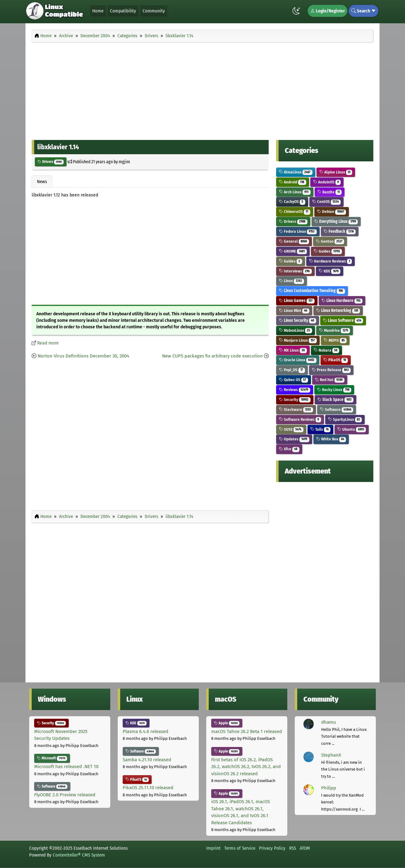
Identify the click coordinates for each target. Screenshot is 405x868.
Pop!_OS (292, 370)
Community (154, 11)
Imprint (213, 848)
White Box (331, 439)
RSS (293, 848)
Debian (332, 211)
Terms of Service (240, 848)
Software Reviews (300, 419)
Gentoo (330, 241)
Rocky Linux (334, 390)
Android (293, 182)
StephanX (331, 755)
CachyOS (292, 202)
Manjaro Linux (298, 340)
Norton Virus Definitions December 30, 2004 (83, 356)
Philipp (329, 788)
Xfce (289, 449)
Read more (48, 343)
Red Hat (330, 380)
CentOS (327, 202)
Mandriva (335, 330)
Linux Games (297, 301)
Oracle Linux (298, 360)
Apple (227, 723)
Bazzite (330, 192)
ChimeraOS (295, 211)
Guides (328, 251)
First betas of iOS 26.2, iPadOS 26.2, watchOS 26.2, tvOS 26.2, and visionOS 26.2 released (246, 767)
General (294, 241)
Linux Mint (294, 310)
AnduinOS (327, 182)
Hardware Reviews (331, 261)
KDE (330, 271)
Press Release (331, 370)
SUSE (291, 429)
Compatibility (123, 11)
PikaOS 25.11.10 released (148, 788)
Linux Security (298, 320)
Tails (321, 429)
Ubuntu (352, 429)
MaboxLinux (296, 330)
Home (98, 11)
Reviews (295, 390)
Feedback (340, 231)
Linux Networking (338, 310)
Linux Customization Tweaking (312, 291)
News (42, 182)
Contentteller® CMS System (79, 855)
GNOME (293, 251)
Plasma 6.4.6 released (146, 731)
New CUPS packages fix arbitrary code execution (212, 356)
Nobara (327, 350)
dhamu (329, 722)
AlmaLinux (296, 172)
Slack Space (336, 400)
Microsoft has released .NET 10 (66, 767)
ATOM (305, 848)
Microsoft (52, 758)
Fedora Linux (298, 231)
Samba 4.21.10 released (147, 760)
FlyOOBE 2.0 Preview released (65, 795)
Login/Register (328, 11)
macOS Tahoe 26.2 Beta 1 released (247, 731)
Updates (294, 439)
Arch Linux (295, 192)
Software (337, 409)
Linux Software (343, 320)
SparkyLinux (345, 419)
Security (295, 400)
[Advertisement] (202, 89)
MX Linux (293, 350)
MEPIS (335, 340)
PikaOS (336, 360)
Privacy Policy (272, 848)
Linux (291, 281)
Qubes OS (294, 380)
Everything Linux (336, 221)
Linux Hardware (342, 301)
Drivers (51, 162)
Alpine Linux (336, 172)
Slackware (296, 409)
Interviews (295, 271)
